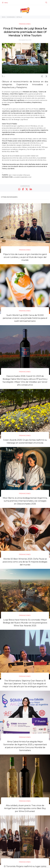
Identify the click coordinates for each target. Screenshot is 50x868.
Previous (42, 76)
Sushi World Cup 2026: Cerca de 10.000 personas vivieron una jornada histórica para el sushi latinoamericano (25, 318)
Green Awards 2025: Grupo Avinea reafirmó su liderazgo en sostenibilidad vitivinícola (25, 441)
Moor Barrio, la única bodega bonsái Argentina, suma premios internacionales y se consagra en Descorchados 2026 (25, 501)
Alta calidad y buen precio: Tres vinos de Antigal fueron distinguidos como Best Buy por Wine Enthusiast (25, 808)
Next (46, 76)
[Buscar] (46, 3)
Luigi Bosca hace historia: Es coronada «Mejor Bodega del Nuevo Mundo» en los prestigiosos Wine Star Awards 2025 (25, 623)
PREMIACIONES (25, 24)
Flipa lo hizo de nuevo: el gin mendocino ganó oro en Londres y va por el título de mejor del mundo (25, 257)
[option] (25, 58)
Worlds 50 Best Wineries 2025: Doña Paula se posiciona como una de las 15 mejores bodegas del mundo (25, 562)
